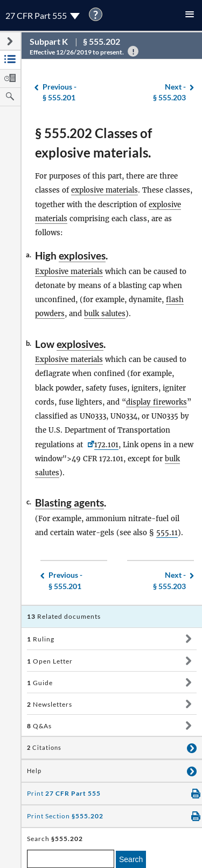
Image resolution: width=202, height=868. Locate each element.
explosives (82, 255)
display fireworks (156, 402)
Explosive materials (69, 272)
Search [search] (131, 859)
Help (34, 771)
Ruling (41, 639)
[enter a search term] (71, 859)
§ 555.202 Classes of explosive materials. (93, 143)
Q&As (39, 726)
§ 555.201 (60, 92)
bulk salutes (105, 314)
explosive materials (105, 190)
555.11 (167, 533)
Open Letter (50, 661)
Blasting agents (69, 503)
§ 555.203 (169, 92)
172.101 (106, 445)
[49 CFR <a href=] (90, 445)
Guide (40, 683)
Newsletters (50, 704)
